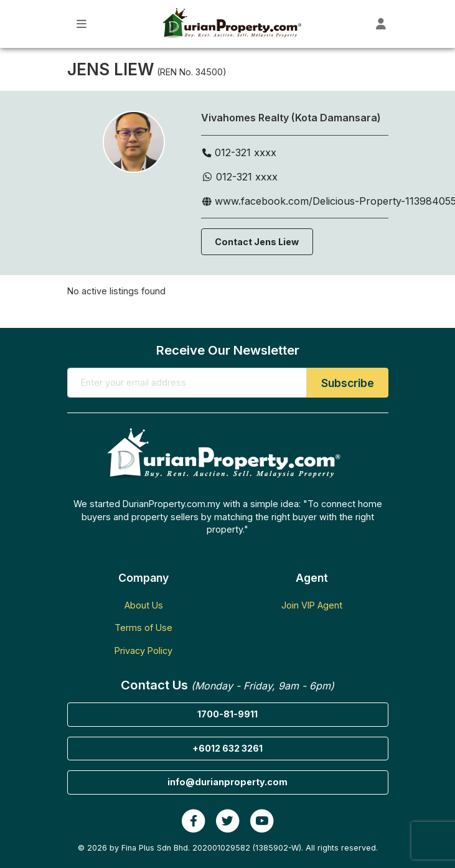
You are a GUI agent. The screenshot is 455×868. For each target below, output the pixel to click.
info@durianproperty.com (227, 782)
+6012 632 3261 (227, 748)
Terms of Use (143, 628)
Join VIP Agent (312, 605)
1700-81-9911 (227, 714)
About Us (144, 605)
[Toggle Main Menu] (82, 24)
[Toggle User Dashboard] (381, 24)
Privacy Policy (143, 651)
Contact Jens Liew (257, 242)
